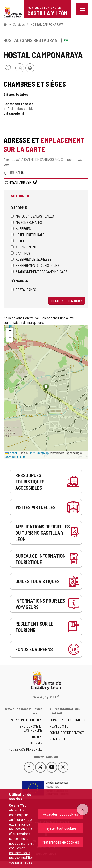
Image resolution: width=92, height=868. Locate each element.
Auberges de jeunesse (31, 259)
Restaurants (23, 289)
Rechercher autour (67, 301)
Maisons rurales (26, 222)
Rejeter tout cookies (61, 828)
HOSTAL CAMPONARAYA (47, 24)
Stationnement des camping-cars (39, 271)
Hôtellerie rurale (28, 235)
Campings (20, 253)
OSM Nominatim (15, 457)
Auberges (21, 228)
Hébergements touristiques (35, 265)
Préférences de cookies (60, 842)
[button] (10, 331)
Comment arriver (19, 182)
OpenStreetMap (39, 453)
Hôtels (19, 241)
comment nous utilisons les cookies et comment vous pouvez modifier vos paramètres (22, 850)
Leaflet (11, 453)
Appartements (25, 247)
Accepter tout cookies (61, 814)
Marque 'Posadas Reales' (32, 216)
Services (19, 24)
